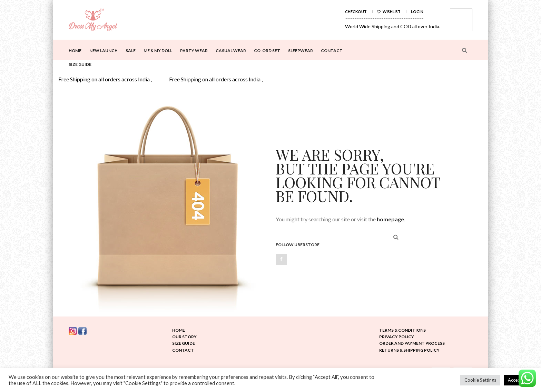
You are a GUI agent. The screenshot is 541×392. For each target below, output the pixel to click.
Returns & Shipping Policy (409, 350)
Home (75, 51)
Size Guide (80, 64)
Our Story (184, 337)
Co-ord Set (267, 51)
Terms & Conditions (402, 330)
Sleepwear (301, 51)
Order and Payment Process (412, 343)
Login (417, 12)
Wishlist (389, 12)
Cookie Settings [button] (480, 380)
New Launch (104, 51)
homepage (390, 219)
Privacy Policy (397, 337)
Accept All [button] (518, 380)
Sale (131, 51)
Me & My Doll (158, 51)
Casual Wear (231, 51)
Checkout (356, 12)
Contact (332, 51)
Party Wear (194, 51)
